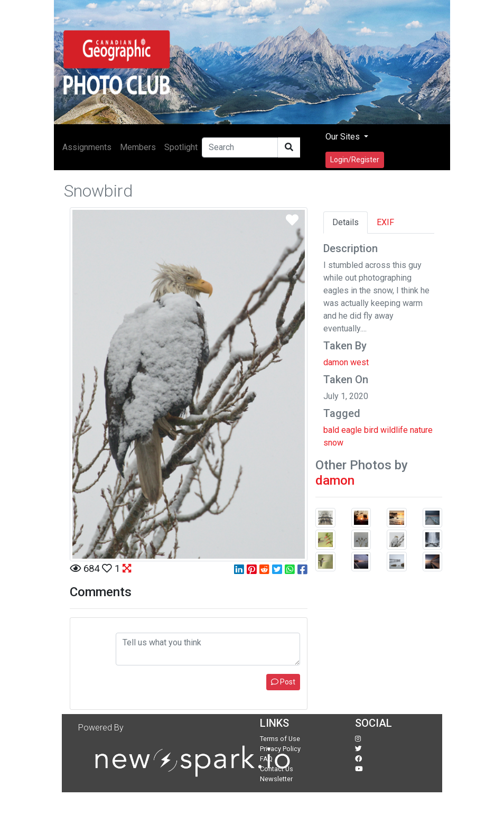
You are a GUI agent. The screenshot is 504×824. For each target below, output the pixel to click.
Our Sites (344, 137)
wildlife (394, 430)
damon (335, 480)
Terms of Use (280, 739)
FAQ (266, 759)
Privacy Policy (280, 749)
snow (333, 443)
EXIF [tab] (385, 222)
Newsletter (276, 779)
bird (371, 430)
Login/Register (355, 160)
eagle (352, 430)
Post (283, 682)
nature (421, 430)
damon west (346, 362)
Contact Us (277, 769)
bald (331, 430)
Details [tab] (346, 222)
